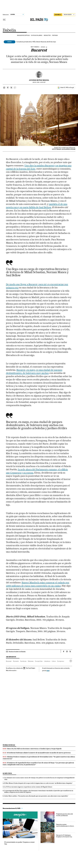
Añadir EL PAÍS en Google (67, 88)
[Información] (46, 47)
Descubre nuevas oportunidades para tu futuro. (65, 825)
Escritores (23, 661)
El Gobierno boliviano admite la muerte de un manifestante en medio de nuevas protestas (39, 753)
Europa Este (39, 661)
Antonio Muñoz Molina (39, 80)
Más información (12, 670)
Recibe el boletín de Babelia (17, 652)
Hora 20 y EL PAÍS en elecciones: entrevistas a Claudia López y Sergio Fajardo (34, 749)
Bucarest (9, 661)
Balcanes (31, 661)
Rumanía (16, 661)
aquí (48, 671)
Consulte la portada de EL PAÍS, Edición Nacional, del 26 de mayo (36, 42)
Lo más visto (7, 773)
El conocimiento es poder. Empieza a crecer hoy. (20, 843)
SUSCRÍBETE (58, 15)
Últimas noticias (9, 745)
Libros (54, 661)
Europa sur (61, 661)
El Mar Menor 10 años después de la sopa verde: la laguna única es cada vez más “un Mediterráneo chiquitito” (38, 783)
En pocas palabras (37, 35)
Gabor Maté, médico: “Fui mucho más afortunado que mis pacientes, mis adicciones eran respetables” (36, 796)
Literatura (47, 661)
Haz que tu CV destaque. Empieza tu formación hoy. (64, 836)
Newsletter (47, 35)
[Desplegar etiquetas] (71, 661)
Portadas (55, 35)
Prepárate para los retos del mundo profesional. (64, 815)
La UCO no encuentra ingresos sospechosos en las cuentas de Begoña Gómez (28, 787)
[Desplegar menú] (4, 20)
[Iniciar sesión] (69, 15)
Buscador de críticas (23, 35)
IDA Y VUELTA (35, 47)
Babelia (9, 30)
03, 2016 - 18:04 (39, 82)
